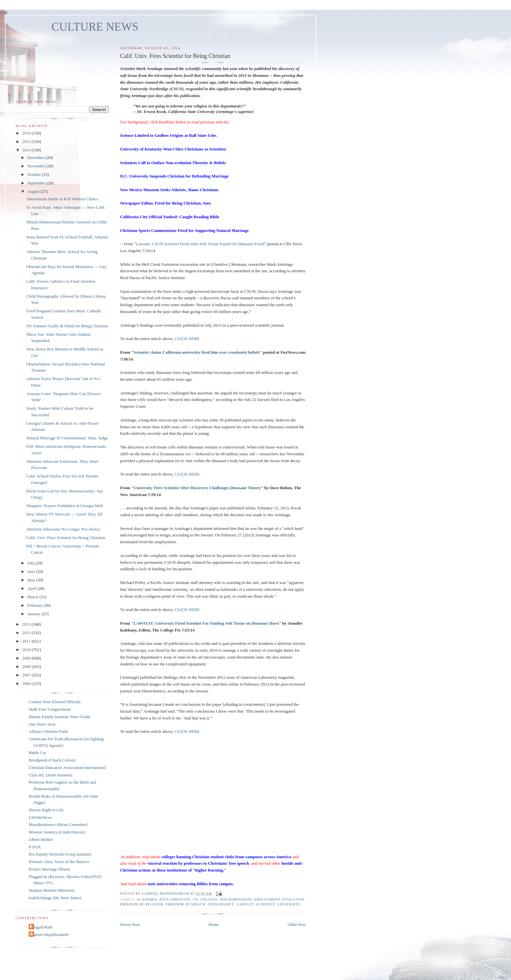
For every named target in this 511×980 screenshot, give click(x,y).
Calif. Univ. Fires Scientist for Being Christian (66, 538)
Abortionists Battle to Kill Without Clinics (62, 199)
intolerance (221, 904)
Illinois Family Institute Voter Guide (59, 717)
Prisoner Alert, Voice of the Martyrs (59, 862)
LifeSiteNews (40, 817)
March (33, 597)
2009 (27, 658)
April (32, 588)
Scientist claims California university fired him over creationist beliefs (197, 352)
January (35, 614)
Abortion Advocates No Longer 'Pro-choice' (63, 529)
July (31, 563)
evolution (293, 899)
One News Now (42, 724)
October (35, 174)
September (37, 183)
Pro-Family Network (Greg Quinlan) (60, 854)
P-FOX (35, 847)
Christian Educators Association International (67, 767)
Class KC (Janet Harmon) (51, 775)
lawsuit (245, 904)
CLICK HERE (187, 339)
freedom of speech (186, 904)
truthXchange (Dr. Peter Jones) (55, 898)
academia (147, 899)
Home (214, 924)
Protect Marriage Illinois (50, 869)
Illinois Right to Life (46, 810)
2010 (27, 650)
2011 (27, 641)
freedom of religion (142, 904)
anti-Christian (175, 899)
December (37, 157)
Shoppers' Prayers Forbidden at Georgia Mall (64, 506)
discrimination (236, 899)
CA (196, 899)
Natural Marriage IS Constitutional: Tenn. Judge (67, 438)
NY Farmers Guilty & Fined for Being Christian (67, 326)
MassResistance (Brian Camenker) (58, 824)
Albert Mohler (41, 839)
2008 (27, 667)
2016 (27, 133)
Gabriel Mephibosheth (49, 935)
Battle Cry (37, 753)
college (209, 899)
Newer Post (130, 924)
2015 (27, 142)
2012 (27, 633)
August (34, 191)
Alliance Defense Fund (48, 731)
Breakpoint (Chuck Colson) (52, 760)
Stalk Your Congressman (50, 709)
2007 (27, 675)
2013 (27, 624)
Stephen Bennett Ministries (52, 890)
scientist (265, 904)
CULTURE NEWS (95, 27)
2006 (27, 683)
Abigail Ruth (41, 927)
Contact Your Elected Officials (55, 702)
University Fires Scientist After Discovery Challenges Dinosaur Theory (197, 488)
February (36, 605)
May (32, 580)
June (32, 571)
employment (267, 899)
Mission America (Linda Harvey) (57, 832)
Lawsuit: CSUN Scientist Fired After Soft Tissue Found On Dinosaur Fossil (200, 244)
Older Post (297, 924)
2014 (27, 150)
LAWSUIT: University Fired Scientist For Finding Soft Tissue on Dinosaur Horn (206, 623)
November (37, 166)
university (289, 904)
